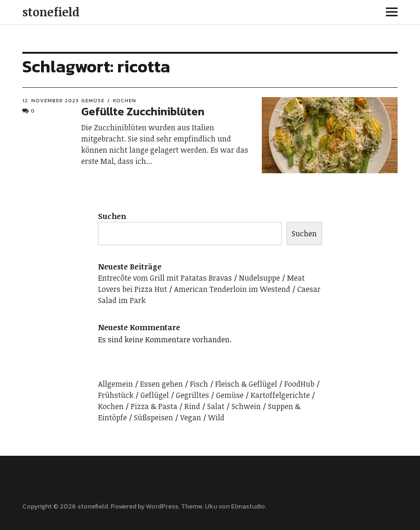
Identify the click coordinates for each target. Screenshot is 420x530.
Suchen (112, 216)
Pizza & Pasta (154, 406)
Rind (192, 406)
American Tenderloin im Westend (232, 289)
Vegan (191, 417)
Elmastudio (248, 506)
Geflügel (155, 395)
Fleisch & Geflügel (246, 384)
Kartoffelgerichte (280, 395)
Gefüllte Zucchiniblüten (143, 111)
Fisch (199, 384)
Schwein (246, 406)
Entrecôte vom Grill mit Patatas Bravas (165, 278)
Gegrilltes (192, 395)
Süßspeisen (154, 417)
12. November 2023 (51, 100)
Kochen (125, 100)
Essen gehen (161, 384)
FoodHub (299, 384)
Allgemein (115, 384)
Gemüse (93, 100)
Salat (216, 406)
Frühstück (116, 395)
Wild (216, 417)
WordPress (162, 506)
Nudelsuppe (259, 278)
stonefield (51, 12)
